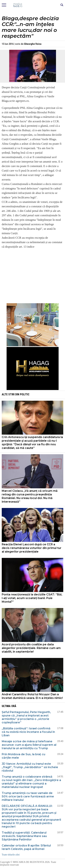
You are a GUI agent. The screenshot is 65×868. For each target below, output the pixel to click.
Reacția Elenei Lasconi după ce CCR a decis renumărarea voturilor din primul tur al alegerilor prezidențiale (32, 548)
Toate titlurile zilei (11, 855)
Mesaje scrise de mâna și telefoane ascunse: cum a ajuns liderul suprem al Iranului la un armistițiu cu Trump (29, 745)
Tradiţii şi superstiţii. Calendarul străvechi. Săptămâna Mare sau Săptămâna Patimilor (24, 836)
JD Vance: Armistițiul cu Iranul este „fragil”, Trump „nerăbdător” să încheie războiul (30, 767)
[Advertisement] (33, 276)
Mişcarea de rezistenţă (32, 5)
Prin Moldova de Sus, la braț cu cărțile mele (23, 756)
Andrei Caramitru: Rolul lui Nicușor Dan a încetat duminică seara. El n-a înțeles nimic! (32, 696)
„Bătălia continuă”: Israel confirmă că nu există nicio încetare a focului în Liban (28, 732)
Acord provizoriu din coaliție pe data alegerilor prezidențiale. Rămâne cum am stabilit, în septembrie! (31, 648)
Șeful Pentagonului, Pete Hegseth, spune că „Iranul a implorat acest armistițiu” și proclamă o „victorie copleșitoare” (26, 717)
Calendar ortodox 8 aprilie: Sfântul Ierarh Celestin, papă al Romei (26, 847)
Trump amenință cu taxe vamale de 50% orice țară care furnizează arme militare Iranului (28, 796)
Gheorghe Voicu (33, 44)
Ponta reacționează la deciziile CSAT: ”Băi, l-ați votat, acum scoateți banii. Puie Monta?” (32, 598)
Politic (25, 394)
